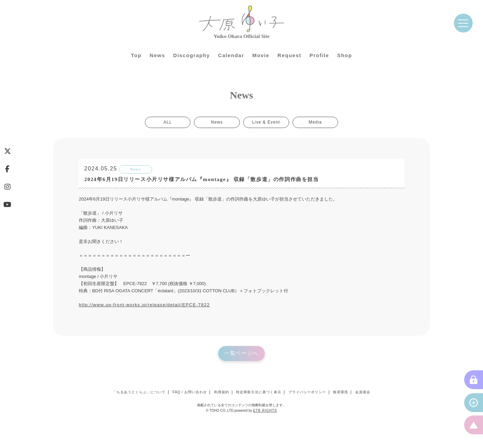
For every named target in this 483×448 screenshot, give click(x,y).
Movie (261, 55)
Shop (345, 55)
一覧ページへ (241, 354)
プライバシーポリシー (307, 392)
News (157, 55)
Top (136, 55)
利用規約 (222, 392)
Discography (192, 55)
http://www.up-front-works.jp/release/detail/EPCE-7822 (144, 305)
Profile (319, 55)
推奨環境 (340, 392)
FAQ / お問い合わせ (190, 392)
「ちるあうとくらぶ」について (139, 392)
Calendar (231, 55)
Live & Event (266, 123)
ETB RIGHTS (265, 411)
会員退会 (363, 392)
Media (315, 123)
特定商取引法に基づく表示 (259, 392)
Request (289, 55)
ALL (169, 123)
